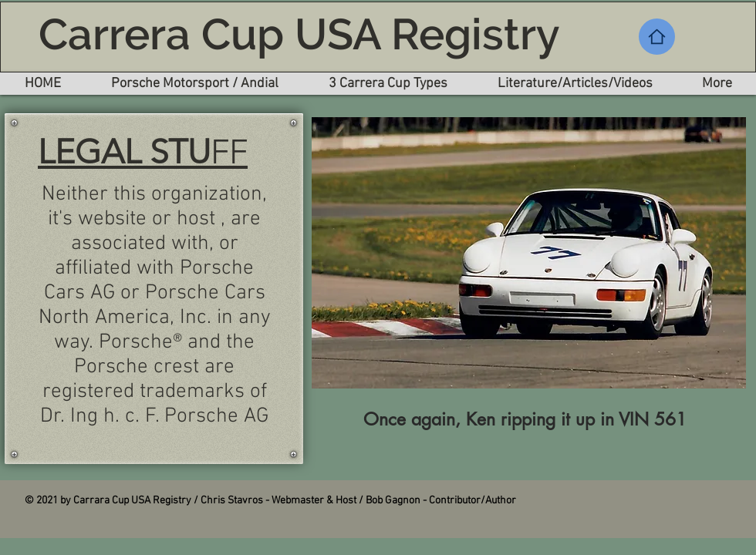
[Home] (657, 37)
